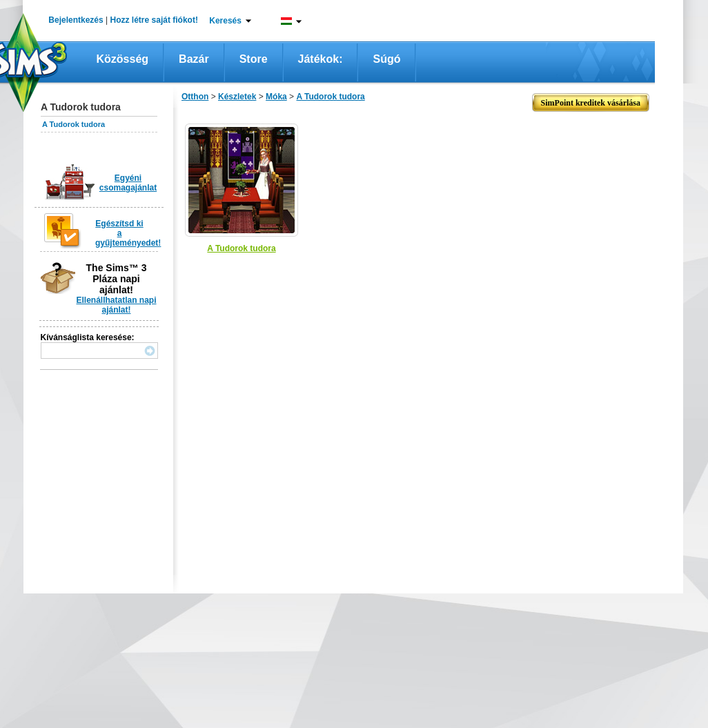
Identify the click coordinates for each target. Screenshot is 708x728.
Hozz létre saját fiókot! (154, 20)
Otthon (195, 97)
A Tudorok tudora (73, 124)
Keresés (225, 21)
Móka (276, 97)
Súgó (386, 59)
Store (254, 59)
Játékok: (321, 59)
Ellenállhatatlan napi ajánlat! (116, 305)
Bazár (194, 59)
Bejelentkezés (76, 20)
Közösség (123, 59)
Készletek (237, 97)
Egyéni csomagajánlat (128, 183)
